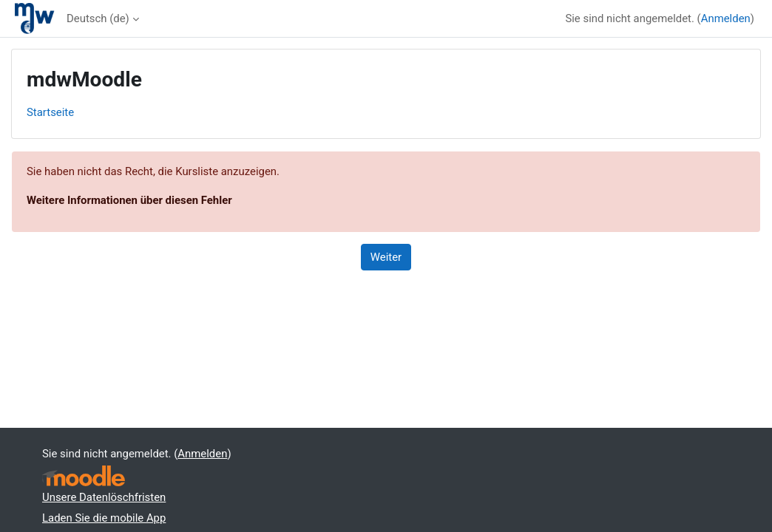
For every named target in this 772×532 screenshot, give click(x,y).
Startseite (50, 112)
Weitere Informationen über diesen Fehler (129, 200)
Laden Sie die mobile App (104, 518)
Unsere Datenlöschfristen (104, 497)
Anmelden (726, 18)
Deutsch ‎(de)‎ (98, 18)
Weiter (386, 257)
